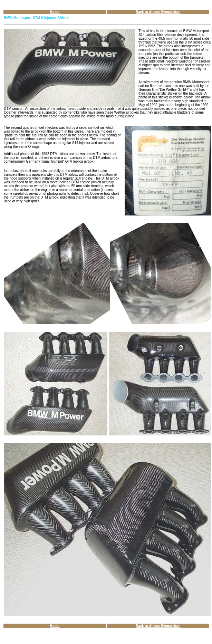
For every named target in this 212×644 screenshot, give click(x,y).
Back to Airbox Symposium (158, 12)
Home (55, 12)
